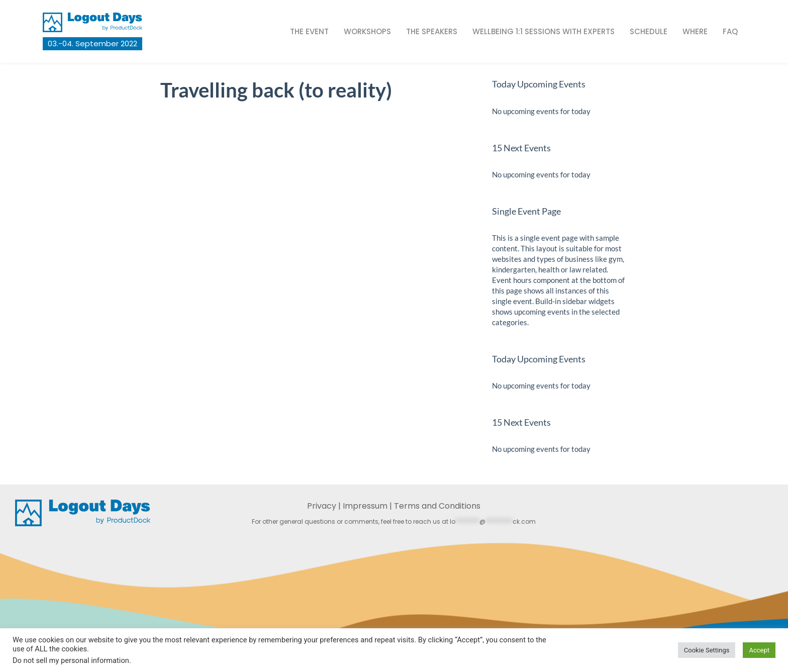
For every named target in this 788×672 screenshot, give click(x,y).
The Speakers (432, 31)
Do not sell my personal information (71, 660)
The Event (309, 31)
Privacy (322, 506)
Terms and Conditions (437, 506)
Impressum (365, 506)
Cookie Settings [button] (707, 650)
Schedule (649, 31)
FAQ (730, 31)
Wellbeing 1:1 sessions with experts (544, 31)
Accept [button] (759, 650)
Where (695, 31)
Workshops (367, 31)
